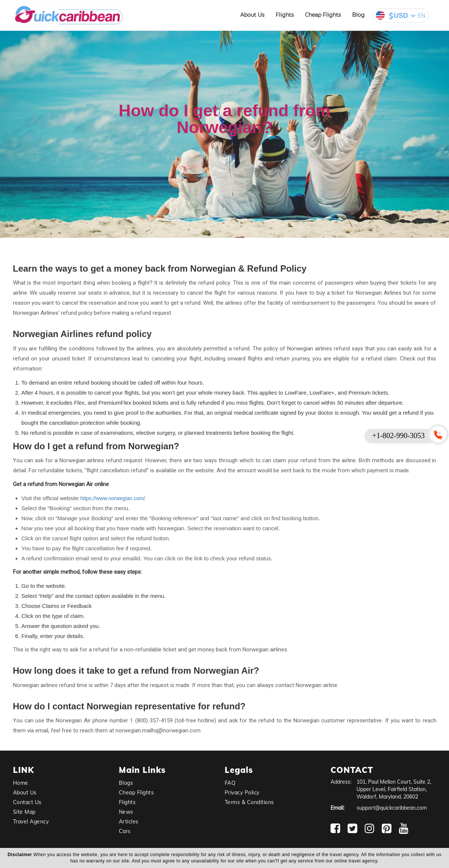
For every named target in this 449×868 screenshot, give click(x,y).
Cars (125, 831)
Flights (285, 15)
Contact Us (27, 802)
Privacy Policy (242, 793)
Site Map (24, 812)
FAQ (230, 783)
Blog (358, 15)
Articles (129, 822)
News (126, 812)
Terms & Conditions (249, 802)
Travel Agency (31, 822)
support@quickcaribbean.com (392, 808)
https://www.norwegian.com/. (113, 498)
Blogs (126, 783)
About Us (252, 15)
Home (21, 783)
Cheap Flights (323, 15)
